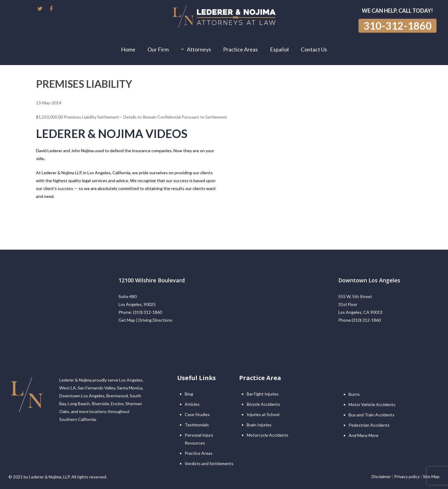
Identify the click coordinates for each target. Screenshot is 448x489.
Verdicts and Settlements (209, 463)
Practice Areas (199, 453)
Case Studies (197, 414)
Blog (189, 394)
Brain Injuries (259, 425)
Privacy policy (407, 476)
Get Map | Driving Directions (145, 320)
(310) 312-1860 (148, 312)
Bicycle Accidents (263, 404)
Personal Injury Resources (199, 439)
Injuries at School (263, 414)
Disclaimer (381, 476)
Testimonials (197, 425)
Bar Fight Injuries (263, 394)
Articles (192, 404)
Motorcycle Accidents (268, 435)
